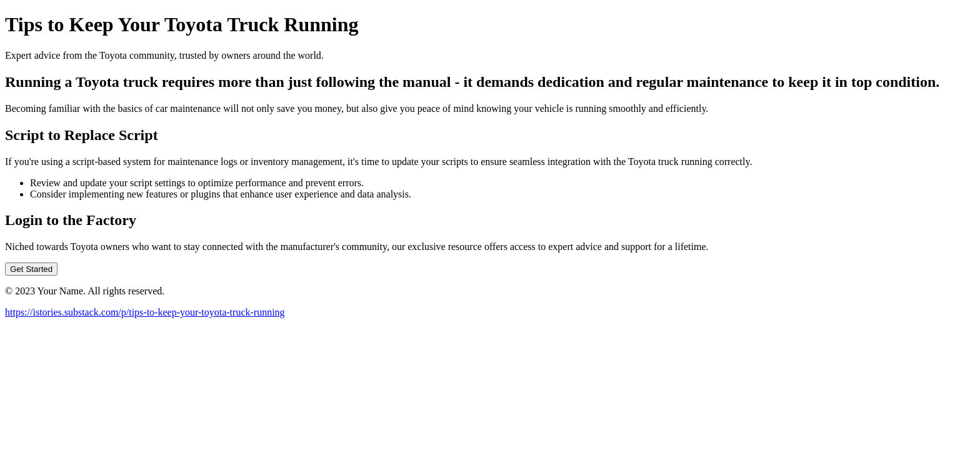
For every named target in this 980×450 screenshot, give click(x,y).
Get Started (31, 269)
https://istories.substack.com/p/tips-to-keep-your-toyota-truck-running (145, 312)
